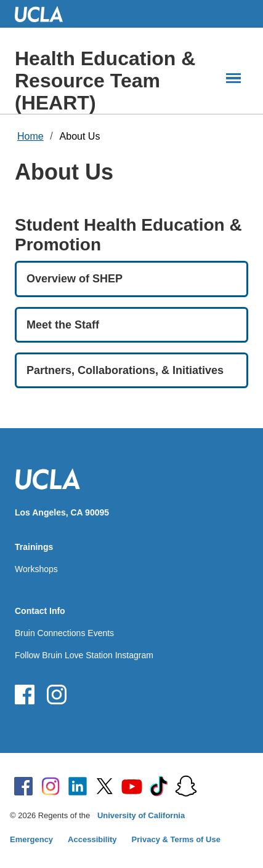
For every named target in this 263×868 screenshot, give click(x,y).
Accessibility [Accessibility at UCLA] (92, 839)
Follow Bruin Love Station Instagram (84, 655)
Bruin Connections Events (64, 633)
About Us (80, 136)
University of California (141, 815)
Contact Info (40, 611)
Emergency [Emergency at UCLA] (31, 839)
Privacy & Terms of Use (176, 839)
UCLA (44, 14)
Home (30, 136)
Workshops (36, 569)
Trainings (34, 547)
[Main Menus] (233, 78)
